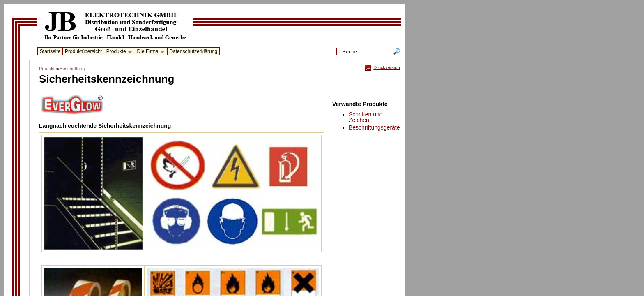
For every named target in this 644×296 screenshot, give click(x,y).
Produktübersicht (83, 51)
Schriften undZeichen (366, 117)
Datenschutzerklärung (193, 51)
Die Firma (149, 52)
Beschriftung (72, 69)
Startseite (50, 51)
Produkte (118, 52)
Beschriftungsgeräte (374, 127)
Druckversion (382, 67)
